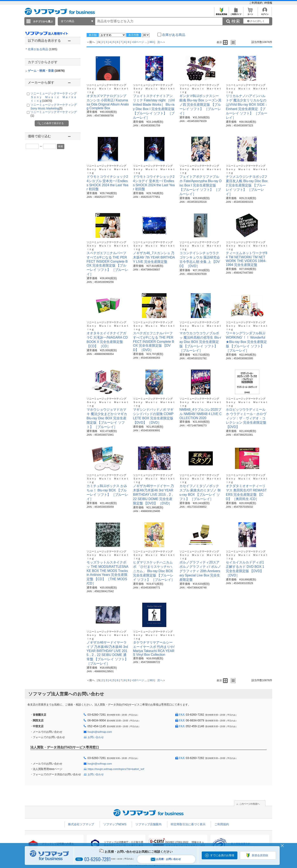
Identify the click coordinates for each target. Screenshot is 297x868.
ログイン (265, 13)
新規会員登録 (221, 13)
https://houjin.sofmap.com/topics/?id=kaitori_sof (116, 769)
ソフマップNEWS (115, 824)
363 (152, 42)
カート (250, 13)
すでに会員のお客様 (222, 855)
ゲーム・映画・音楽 (46, 71)
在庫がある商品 (42, 49)
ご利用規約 (256, 3)
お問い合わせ (96, 737)
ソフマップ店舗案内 (148, 824)
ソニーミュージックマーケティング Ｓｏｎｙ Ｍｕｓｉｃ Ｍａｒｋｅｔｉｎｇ (55, 97)
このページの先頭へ (249, 804)
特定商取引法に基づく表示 (188, 824)
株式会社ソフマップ (81, 824)
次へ (160, 42)
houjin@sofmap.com (100, 732)
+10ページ (138, 42)
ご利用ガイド (236, 13)
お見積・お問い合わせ (166, 859)
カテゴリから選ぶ (43, 21)
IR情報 (268, 3)
